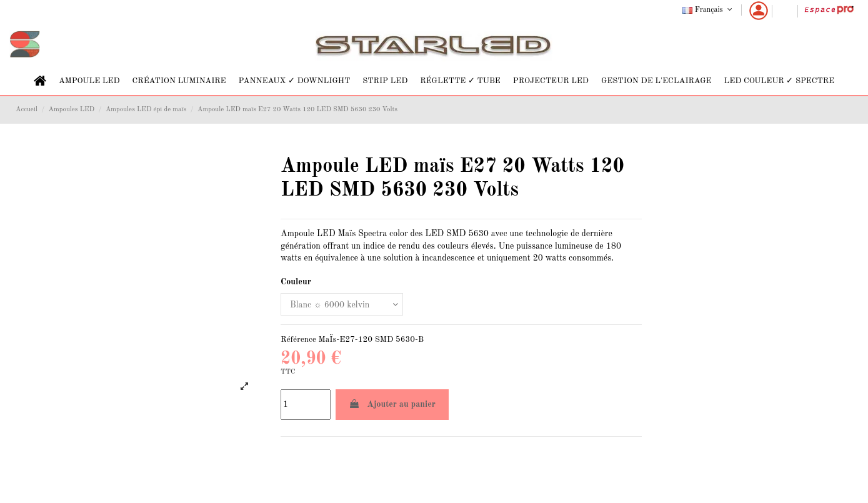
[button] (89, 81)
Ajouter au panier (392, 404)
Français (708, 10)
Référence (298, 340)
